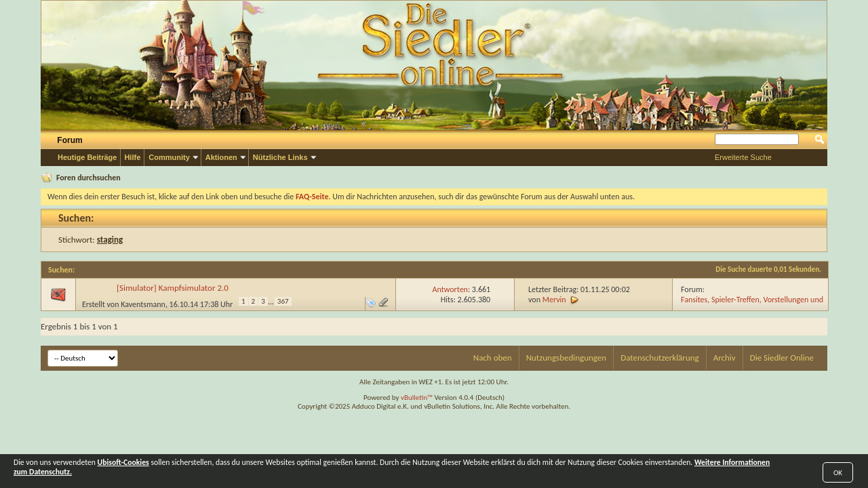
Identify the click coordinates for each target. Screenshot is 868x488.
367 (283, 301)
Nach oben (493, 358)
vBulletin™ (417, 398)
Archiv (725, 358)
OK (838, 473)
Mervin (554, 300)
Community (169, 157)
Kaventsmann (143, 304)
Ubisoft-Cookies (123, 462)
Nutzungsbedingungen (567, 358)
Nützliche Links (280, 157)
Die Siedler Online (782, 358)
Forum (70, 140)
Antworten (450, 289)
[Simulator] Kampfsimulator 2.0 (173, 288)
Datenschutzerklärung (660, 358)
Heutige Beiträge (87, 157)
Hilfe (132, 157)
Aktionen (221, 157)
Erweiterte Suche (743, 157)
